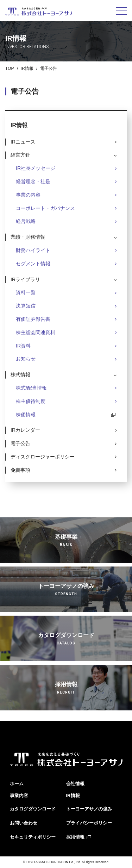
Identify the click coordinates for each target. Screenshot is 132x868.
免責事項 (20, 470)
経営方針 (20, 155)
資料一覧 (26, 292)
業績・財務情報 (28, 237)
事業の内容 (28, 195)
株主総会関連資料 (36, 332)
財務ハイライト (33, 250)
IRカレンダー (25, 430)
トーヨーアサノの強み (89, 809)
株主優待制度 (31, 401)
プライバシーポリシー (89, 823)
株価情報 (26, 415)
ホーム (17, 784)
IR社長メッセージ (36, 168)
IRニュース (23, 142)
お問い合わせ (24, 823)
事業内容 (19, 796)
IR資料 (23, 346)
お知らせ (26, 359)
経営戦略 (26, 221)
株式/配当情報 (31, 388)
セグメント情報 (33, 264)
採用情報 (75, 837)
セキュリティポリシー (33, 837)
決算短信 (26, 306)
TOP (10, 68)
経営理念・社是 (33, 181)
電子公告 (20, 443)
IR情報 (27, 68)
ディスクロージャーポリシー (43, 457)
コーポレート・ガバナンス (45, 208)
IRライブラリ (25, 279)
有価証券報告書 (33, 319)
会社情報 (75, 784)
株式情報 (20, 375)
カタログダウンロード (33, 809)
